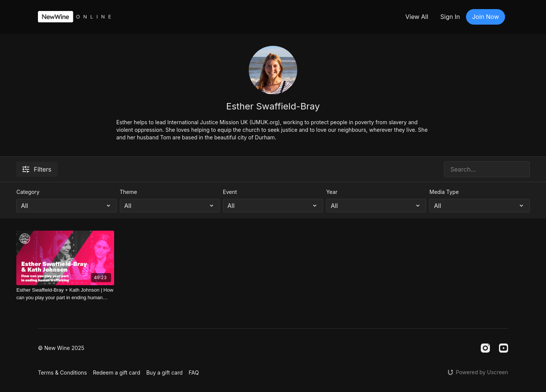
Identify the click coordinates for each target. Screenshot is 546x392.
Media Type (444, 192)
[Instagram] (485, 348)
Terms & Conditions (62, 372)
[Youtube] (504, 348)
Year (332, 192)
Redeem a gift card (117, 372)
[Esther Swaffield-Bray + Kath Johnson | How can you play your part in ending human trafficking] (65, 294)
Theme (129, 192)
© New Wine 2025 (61, 348)
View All (417, 17)
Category (28, 192)
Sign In (450, 17)
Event (230, 192)
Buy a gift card (165, 372)
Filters (37, 169)
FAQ (194, 372)
